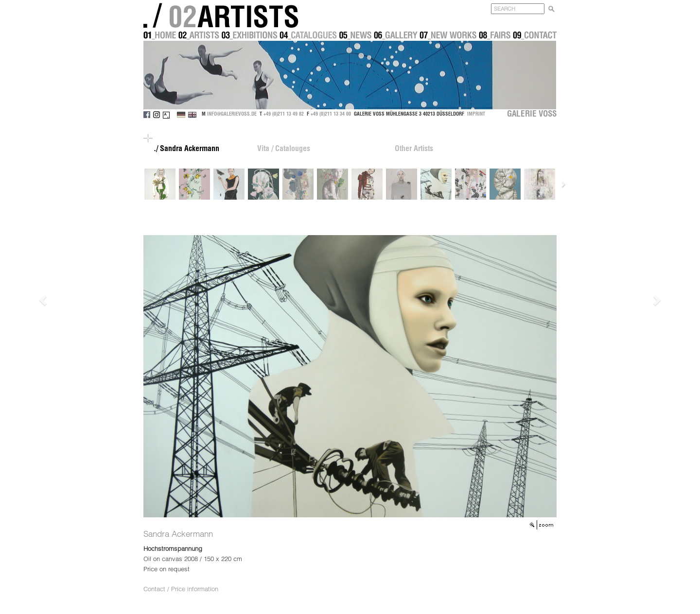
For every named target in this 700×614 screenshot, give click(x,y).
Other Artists (414, 148)
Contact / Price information (181, 589)
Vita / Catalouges (284, 148)
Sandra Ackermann (178, 534)
